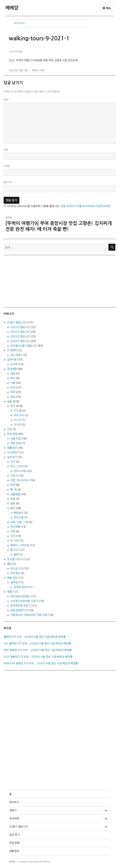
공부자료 (12, 360)
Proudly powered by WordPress (34, 862)
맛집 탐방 (12, 434)
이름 (6, 150)
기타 (9, 429)
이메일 (7, 166)
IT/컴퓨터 (12, 350)
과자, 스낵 (16, 466)
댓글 (7, 100)
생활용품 (15, 494)
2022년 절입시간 (20, 332)
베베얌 (12, 8)
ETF (16, 411)
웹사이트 (8, 182)
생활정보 (12, 448)
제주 (13, 392)
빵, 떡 (13, 490)
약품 (13, 499)
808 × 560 (39, 70)
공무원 (14, 582)
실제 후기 (12, 457)
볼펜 (16, 555)
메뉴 (107, 8)
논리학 (14, 364)
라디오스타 (16, 568)
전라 (13, 387)
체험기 (11, 592)
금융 (9, 401)
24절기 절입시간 (16, 322)
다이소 (14, 476)
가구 (13, 462)
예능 (9, 564)
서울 (13, 383)
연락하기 (14, 802)
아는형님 (15, 573)
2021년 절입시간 (20, 327)
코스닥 (17, 420)
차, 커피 (15, 541)
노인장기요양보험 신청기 (24, 601)
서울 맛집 (16, 438)
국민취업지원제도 (20, 596)
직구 (13, 536)
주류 (13, 531)
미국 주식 (19, 415)
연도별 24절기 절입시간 (24, 346)
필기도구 (15, 550)
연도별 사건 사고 (16, 559)
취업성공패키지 (19, 610)
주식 (13, 406)
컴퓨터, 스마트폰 (20, 545)
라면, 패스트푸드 (20, 480)
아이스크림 (20, 471)
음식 (13, 508)
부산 (13, 378)
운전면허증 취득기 (20, 606)
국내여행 (12, 369)
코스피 (17, 425)
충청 (13, 397)
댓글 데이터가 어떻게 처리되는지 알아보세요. (86, 206)
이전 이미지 (19, 23)
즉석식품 (19, 517)
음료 (13, 503)
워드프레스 (16, 355)
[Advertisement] (60, 281)
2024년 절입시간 (20, 341)
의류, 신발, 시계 (19, 522)
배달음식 (19, 513)
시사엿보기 (13, 452)
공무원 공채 (20, 587)
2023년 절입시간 (20, 336)
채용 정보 (12, 578)
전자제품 (15, 527)
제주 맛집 (16, 443)
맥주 (13, 485)
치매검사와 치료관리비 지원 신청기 (30, 615)
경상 (13, 373)
